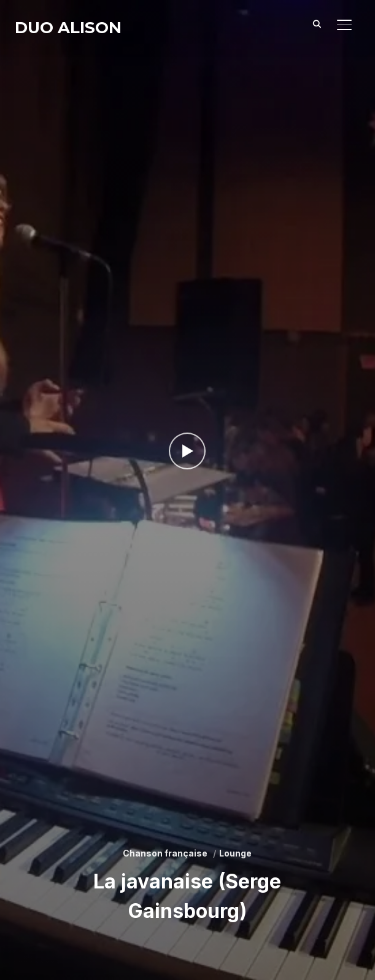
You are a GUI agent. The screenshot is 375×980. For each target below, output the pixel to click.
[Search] (317, 23)
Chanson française (165, 853)
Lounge (235, 853)
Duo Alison (68, 28)
